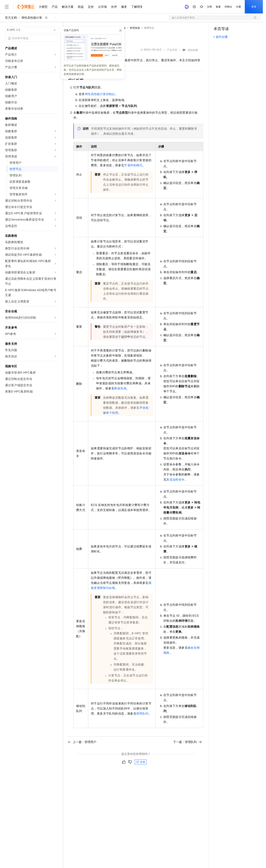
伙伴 (114, 7)
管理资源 (135, 28)
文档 (209, 7)
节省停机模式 (133, 165)
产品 (55, 7)
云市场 (102, 7)
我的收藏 (193, 50)
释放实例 (120, 388)
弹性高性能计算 (32, 18)
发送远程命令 (175, 479)
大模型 (43, 7)
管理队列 (142, 714)
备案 (218, 7)
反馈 (141, 762)
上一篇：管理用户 (82, 742)
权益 (81, 7)
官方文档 (11, 18)
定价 (91, 7)
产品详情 (172, 50)
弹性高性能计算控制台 (100, 94)
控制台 (228, 7)
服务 (124, 7)
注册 (238, 7)
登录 (254, 7)
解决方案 (68, 7)
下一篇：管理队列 (187, 742)
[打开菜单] (7, 7)
